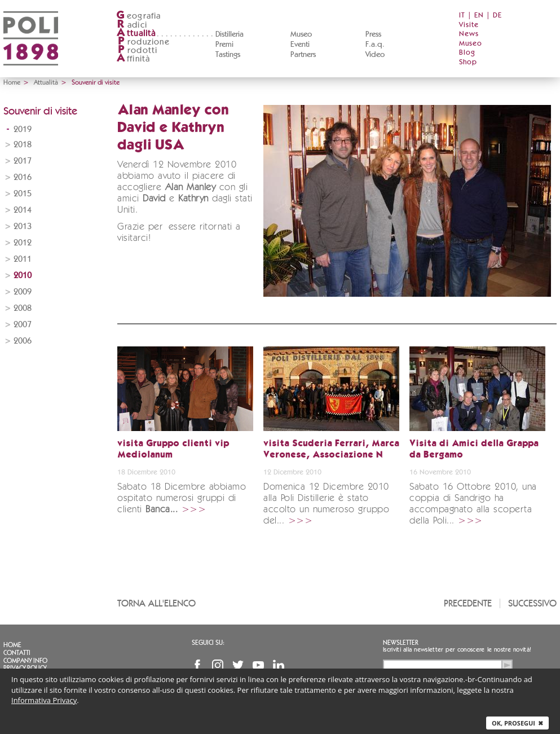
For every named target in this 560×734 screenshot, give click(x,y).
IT (462, 16)
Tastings (228, 55)
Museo (301, 34)
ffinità (133, 59)
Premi (224, 45)
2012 (23, 243)
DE (497, 16)
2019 (23, 129)
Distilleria (230, 34)
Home (12, 82)
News (469, 34)
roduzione (143, 42)
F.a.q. (375, 45)
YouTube (258, 665)
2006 (23, 341)
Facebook (197, 665)
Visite (469, 25)
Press (373, 34)
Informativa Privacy (44, 700)
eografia (139, 16)
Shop (468, 62)
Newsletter (401, 643)
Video (375, 55)
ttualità (136, 34)
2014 (23, 210)
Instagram (218, 665)
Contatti (17, 653)
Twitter (238, 665)
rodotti (137, 50)
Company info (25, 661)
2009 (23, 292)
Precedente (468, 603)
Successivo (532, 603)
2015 (23, 194)
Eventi (300, 45)
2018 (23, 145)
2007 (23, 325)
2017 (23, 161)
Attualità (46, 82)
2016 (23, 177)
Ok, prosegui (517, 723)
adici (132, 25)
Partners (303, 55)
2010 (23, 276)
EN (479, 16)
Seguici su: (208, 643)
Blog (467, 53)
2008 (23, 308)
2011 (23, 259)
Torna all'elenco (156, 603)
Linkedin (279, 665)
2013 (23, 227)
